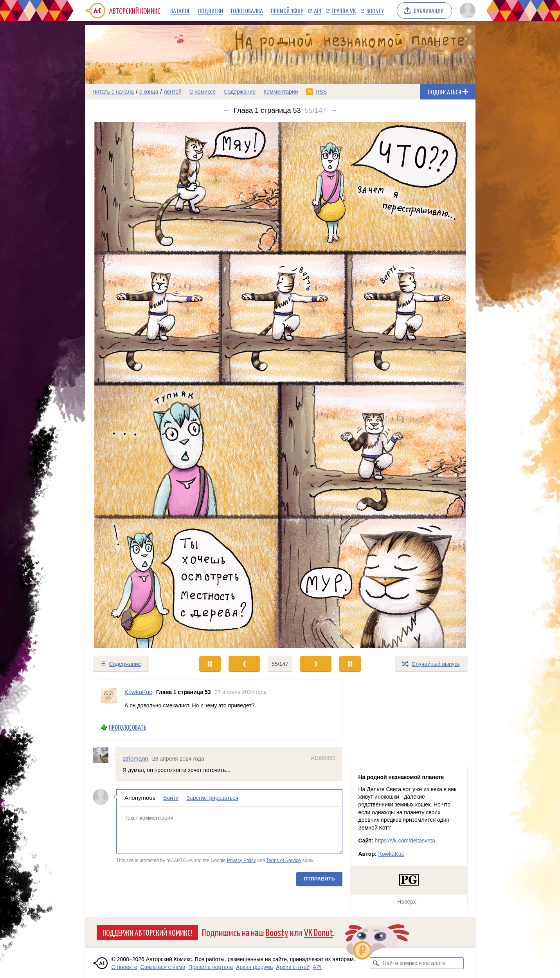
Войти (171, 798)
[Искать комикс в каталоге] (376, 963)
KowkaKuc (391, 854)
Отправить (319, 879)
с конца (149, 92)
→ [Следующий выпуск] (334, 110)
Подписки (211, 11)
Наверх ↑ (409, 902)
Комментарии (281, 92)
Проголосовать (128, 727)
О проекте (124, 967)
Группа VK (344, 11)
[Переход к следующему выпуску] (280, 385)
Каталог (180, 11)
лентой (173, 92)
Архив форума (254, 967)
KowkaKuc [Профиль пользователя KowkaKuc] (138, 692)
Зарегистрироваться (212, 798)
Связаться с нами (163, 967)
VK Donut (319, 932)
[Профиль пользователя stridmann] (104, 755)
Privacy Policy (241, 860)
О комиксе (203, 92)
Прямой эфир (287, 11)
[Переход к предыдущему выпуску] (134, 385)
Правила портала (211, 967)
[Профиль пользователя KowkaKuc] (109, 697)
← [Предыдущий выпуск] (226, 110)
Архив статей (293, 967)
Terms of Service (284, 860)
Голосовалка (247, 11)
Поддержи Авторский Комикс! (147, 932)
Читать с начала (113, 92)
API (317, 11)
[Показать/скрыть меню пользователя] (466, 11)
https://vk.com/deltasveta (405, 841)
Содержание (239, 92)
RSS (321, 92)
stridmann (135, 758)
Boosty (375, 11)
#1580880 (323, 758)
